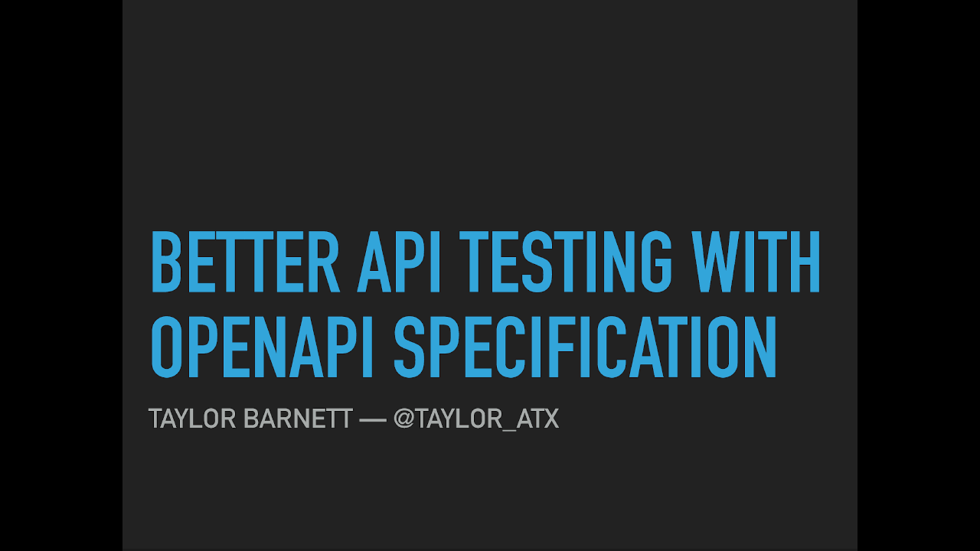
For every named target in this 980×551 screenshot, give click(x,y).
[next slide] (953, 517)
